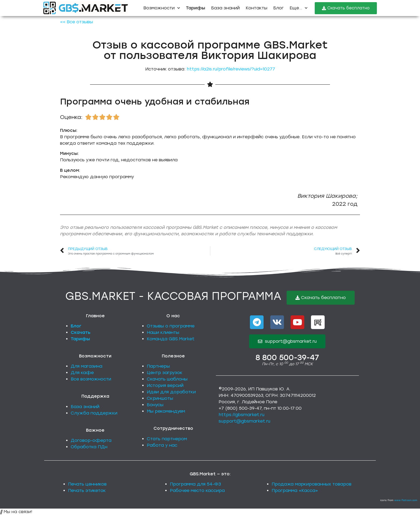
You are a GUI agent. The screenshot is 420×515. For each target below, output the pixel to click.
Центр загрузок (165, 373)
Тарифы (80, 339)
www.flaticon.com (406, 500)
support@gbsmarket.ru (244, 421)
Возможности (162, 8)
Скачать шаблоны (167, 379)
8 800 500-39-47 (287, 357)
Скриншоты (160, 398)
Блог (278, 8)
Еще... (299, 8)
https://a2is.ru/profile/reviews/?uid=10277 (231, 69)
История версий (165, 385)
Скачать (81, 332)
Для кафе (82, 373)
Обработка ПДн (89, 447)
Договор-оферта (91, 440)
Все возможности (91, 379)
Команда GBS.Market (171, 339)
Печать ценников (87, 484)
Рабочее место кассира (197, 490)
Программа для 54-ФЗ (195, 484)
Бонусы (155, 405)
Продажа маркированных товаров (312, 484)
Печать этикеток (87, 490)
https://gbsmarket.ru (241, 415)
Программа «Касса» (295, 490)
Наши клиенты (163, 332)
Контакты (256, 8)
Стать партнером (167, 439)
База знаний (225, 8)
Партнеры (158, 366)
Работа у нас (162, 445)
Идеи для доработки (171, 392)
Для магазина (87, 366)
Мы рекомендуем (166, 411)
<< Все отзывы (76, 22)
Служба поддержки (94, 413)
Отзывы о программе (171, 326)
